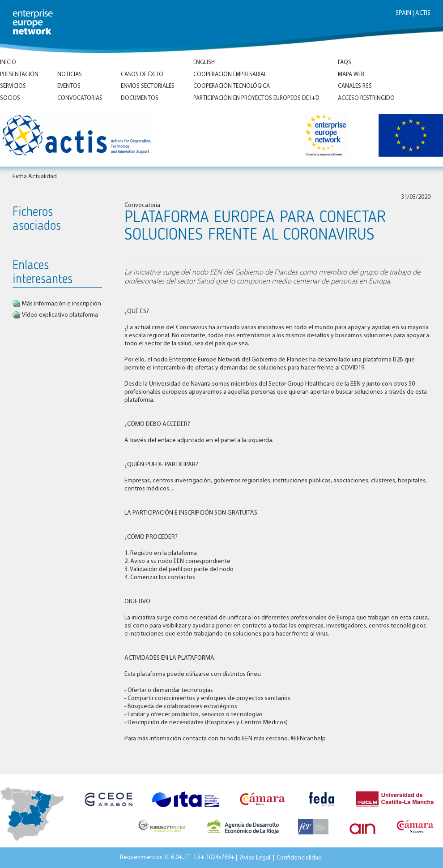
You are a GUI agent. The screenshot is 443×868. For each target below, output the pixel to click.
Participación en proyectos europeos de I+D (256, 98)
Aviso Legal (255, 857)
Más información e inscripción (62, 304)
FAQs (345, 62)
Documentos (140, 98)
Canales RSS (355, 86)
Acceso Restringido (366, 98)
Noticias (70, 75)
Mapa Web (351, 75)
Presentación (19, 75)
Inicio (8, 62)
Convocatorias (80, 98)
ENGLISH (204, 62)
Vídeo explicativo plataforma (60, 315)
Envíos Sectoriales (148, 86)
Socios (10, 98)
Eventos (69, 86)
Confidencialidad (299, 857)
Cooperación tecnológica (232, 86)
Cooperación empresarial (230, 75)
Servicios (13, 86)
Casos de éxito (142, 75)
